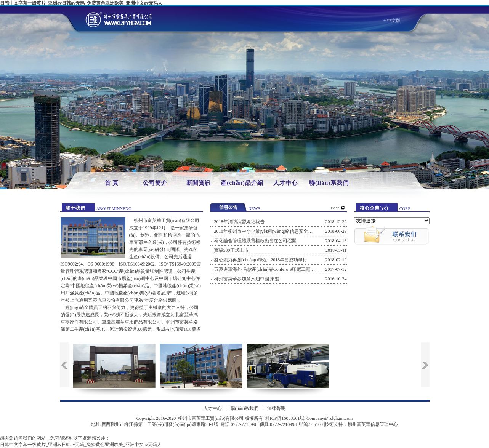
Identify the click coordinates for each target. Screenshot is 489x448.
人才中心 (285, 183)
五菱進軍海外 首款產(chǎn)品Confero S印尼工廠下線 (267, 269)
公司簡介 (155, 183)
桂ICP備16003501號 (285, 418)
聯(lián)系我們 (329, 183)
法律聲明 (276, 408)
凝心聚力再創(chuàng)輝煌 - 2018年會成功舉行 (261, 260)
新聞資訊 (199, 183)
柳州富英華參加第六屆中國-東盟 (247, 279)
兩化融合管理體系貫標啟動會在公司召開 (255, 241)
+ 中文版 (392, 21)
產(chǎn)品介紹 (242, 183)
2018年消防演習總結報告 (239, 222)
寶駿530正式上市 (231, 250)
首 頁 (112, 183)
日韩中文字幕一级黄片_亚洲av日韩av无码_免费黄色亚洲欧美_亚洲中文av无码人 (81, 3)
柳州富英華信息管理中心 (373, 424)
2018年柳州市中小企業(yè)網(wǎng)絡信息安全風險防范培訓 (275, 231)
